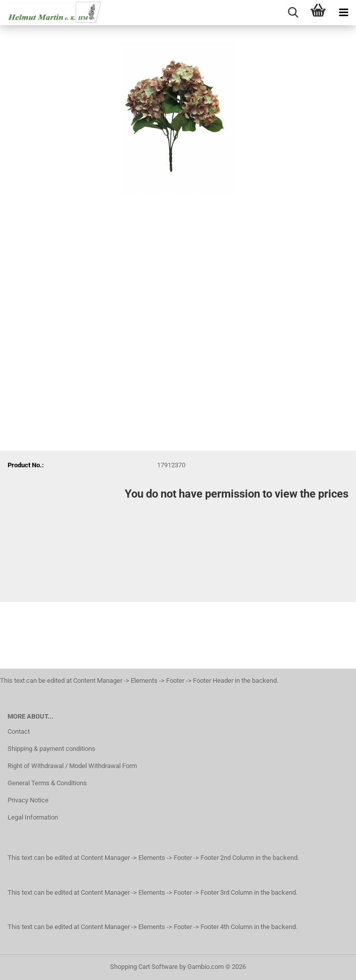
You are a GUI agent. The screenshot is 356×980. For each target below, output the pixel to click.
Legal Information (33, 817)
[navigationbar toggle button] (343, 13)
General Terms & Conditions (47, 783)
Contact (19, 731)
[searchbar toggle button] (293, 13)
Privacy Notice (28, 800)
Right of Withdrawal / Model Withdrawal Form (72, 766)
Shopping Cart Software (144, 967)
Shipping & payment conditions (52, 749)
